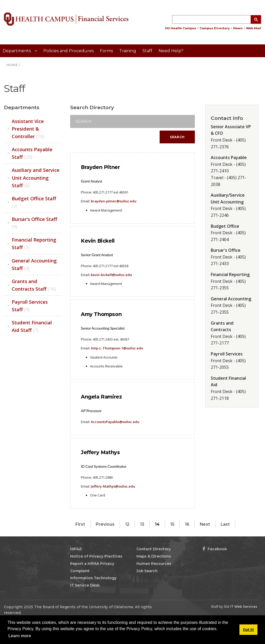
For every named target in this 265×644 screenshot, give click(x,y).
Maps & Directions (154, 556)
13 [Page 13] (142, 524)
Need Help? (171, 51)
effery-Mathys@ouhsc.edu (113, 486)
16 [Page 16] (187, 524)
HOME (12, 65)
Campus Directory (215, 28)
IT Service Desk (85, 585)
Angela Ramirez (101, 397)
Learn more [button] (20, 636)
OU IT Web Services (240, 607)
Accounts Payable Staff (32, 153)
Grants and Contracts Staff (34, 285)
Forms (106, 51)
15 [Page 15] (172, 524)
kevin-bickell (111, 275)
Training (128, 51)
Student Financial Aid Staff (32, 326)
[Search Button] (256, 19)
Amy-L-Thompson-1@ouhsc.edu (117, 348)
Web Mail (254, 28)
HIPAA (76, 549)
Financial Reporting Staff (34, 244)
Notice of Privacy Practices (96, 556)
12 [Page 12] (127, 524)
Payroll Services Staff (30, 306)
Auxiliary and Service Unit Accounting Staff (36, 178)
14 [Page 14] (157, 524)
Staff (147, 51)
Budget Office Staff (34, 202)
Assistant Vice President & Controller (28, 129)
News (238, 28)
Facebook (215, 549)
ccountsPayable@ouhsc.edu (116, 422)
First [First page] (80, 524)
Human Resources (154, 564)
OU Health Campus (180, 28)
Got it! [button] (248, 630)
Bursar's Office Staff (34, 223)
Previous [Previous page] (105, 524)
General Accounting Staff (34, 264)
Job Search (147, 571)
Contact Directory (154, 549)
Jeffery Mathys (100, 452)
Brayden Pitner (100, 167)
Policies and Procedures (68, 51)
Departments (17, 51)
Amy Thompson (101, 314)
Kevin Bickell (98, 241)
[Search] (132, 121)
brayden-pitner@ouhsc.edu (114, 201)
